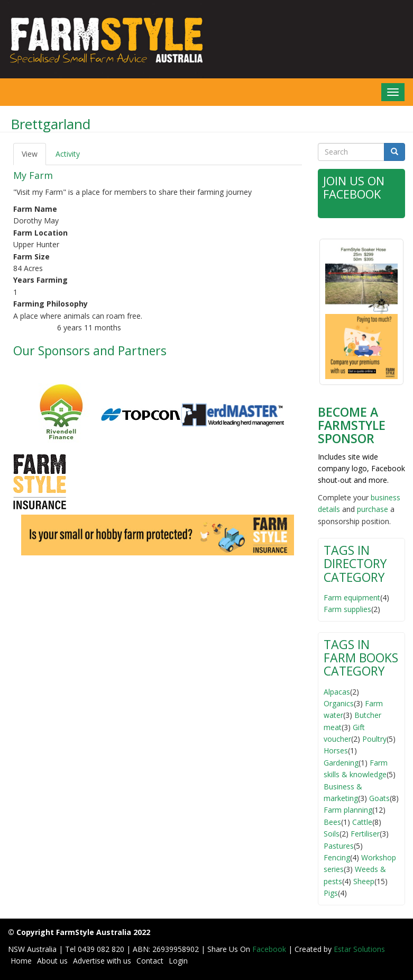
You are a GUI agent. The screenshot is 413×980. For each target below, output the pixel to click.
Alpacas (337, 692)
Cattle (362, 822)
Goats (379, 798)
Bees (332, 822)
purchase (373, 509)
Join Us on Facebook (355, 187)
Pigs (331, 893)
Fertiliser (365, 834)
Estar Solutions (359, 949)
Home (21, 961)
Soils (332, 834)
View (34, 157)
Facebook (270, 949)
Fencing (337, 857)
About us (52, 961)
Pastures (339, 846)
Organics (339, 703)
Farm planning (348, 810)
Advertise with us (102, 961)
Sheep (364, 881)
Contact (150, 961)
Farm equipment (352, 597)
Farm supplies (347, 609)
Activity (68, 154)
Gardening (341, 763)
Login (178, 961)
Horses (336, 750)
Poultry (374, 739)
